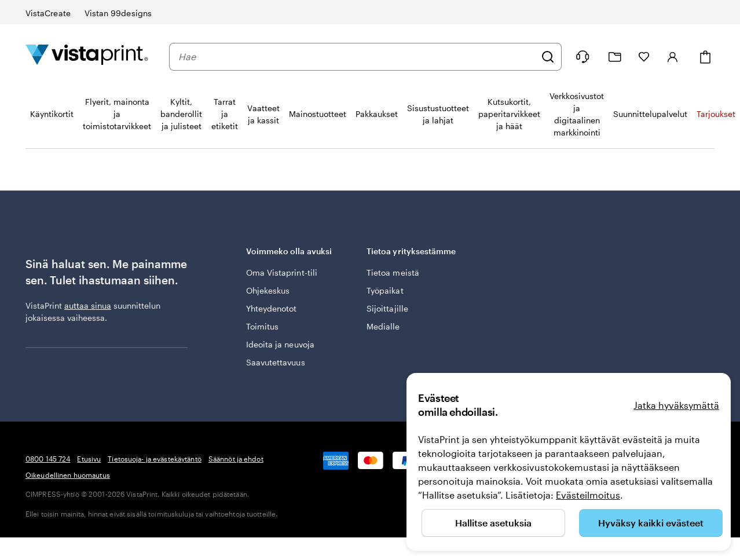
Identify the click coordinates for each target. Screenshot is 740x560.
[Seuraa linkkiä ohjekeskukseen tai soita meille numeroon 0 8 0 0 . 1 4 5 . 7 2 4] (583, 57)
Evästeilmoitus (588, 495)
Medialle (383, 326)
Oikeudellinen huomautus (68, 475)
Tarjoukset (716, 114)
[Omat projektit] (615, 57)
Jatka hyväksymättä (676, 405)
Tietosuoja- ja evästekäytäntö (154, 459)
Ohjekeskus (268, 290)
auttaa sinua (88, 305)
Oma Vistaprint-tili (282, 272)
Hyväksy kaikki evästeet (651, 523)
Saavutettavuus (276, 362)
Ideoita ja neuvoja (280, 344)
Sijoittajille (387, 308)
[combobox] (357, 57)
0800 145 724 (48, 459)
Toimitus (263, 326)
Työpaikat (385, 290)
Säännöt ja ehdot (236, 459)
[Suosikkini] (644, 57)
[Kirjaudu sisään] (673, 57)
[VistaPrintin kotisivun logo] (87, 56)
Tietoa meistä (393, 272)
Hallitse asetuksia (493, 523)
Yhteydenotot (272, 308)
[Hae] (548, 57)
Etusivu (89, 459)
